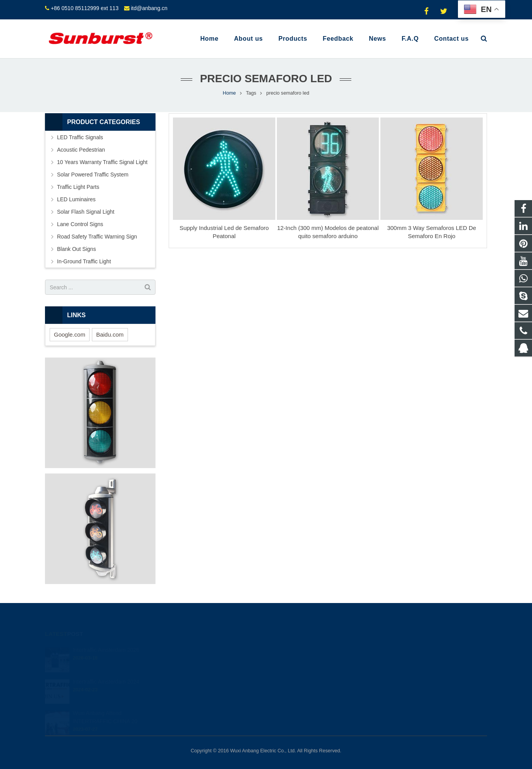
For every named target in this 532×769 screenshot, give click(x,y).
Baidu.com (110, 334)
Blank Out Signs (76, 249)
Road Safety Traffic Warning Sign (97, 237)
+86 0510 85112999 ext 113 (85, 8)
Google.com (70, 334)
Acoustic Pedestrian (81, 150)
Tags (251, 93)
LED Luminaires (76, 199)
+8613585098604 (299, 660)
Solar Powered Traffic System (93, 175)
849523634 (293, 648)
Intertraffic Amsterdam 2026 (106, 639)
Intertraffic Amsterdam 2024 (106, 671)
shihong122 (293, 693)
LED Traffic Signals (80, 137)
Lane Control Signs (80, 224)
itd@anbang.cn (149, 8)
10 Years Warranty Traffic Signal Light (102, 162)
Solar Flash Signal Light (86, 212)
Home (230, 93)
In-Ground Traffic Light (84, 261)
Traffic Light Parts (78, 187)
